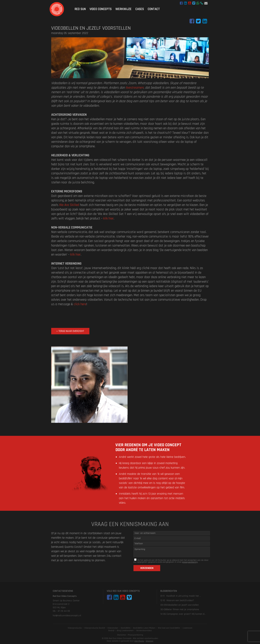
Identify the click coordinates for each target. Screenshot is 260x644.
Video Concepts (101, 9)
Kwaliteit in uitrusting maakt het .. (184, 596)
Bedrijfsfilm (126, 628)
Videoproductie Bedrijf (95, 628)
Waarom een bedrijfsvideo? (180, 600)
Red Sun (80, 9)
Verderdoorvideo (144, 631)
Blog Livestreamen (125, 631)
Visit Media (139, 641)
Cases (140, 9)
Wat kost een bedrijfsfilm (169, 628)
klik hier (108, 218)
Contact (154, 9)
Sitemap (149, 641)
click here (80, 304)
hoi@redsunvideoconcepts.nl (206, 3)
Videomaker (113, 628)
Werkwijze (123, 9)
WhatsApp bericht (198, 3)
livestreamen (135, 88)
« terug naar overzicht (70, 331)
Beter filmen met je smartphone (183, 609)
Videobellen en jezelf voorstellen (183, 605)
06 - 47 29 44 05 (202, 3)
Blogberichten (169, 591)
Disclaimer (122, 635)
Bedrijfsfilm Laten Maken (144, 628)
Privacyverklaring (135, 635)
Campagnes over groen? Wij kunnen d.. (186, 614)
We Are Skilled (69, 205)
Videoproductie (75, 628)
